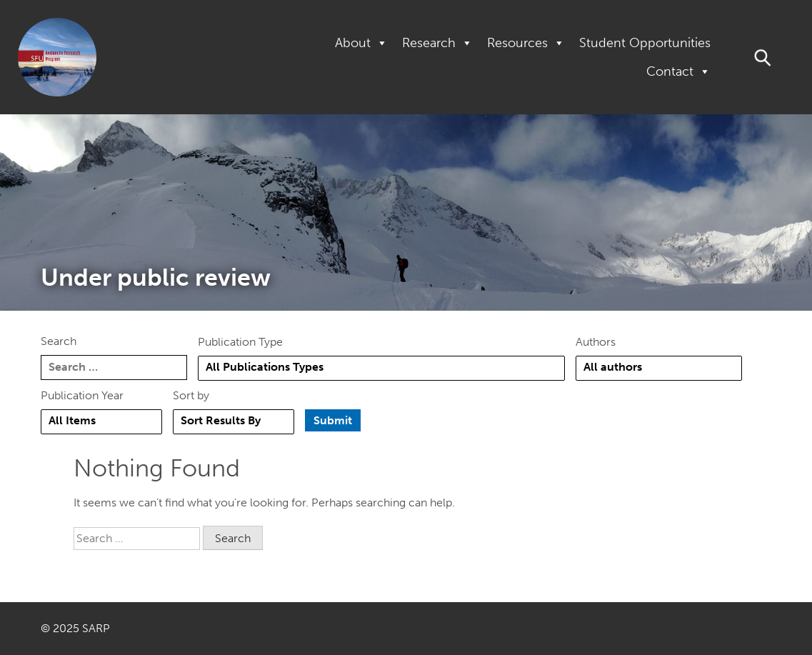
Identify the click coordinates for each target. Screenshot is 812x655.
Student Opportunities (645, 43)
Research (437, 43)
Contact (678, 71)
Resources (526, 43)
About (361, 43)
